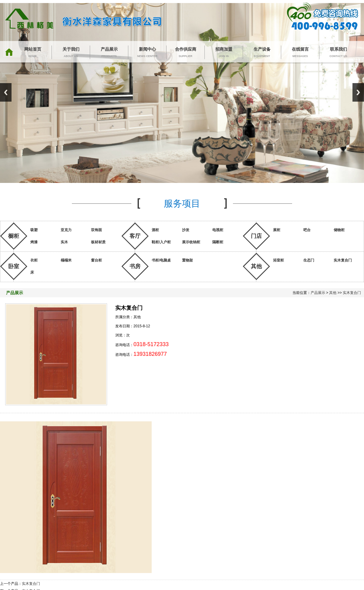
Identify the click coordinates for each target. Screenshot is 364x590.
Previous (6, 92)
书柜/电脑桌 (161, 260)
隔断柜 (218, 242)
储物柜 (339, 230)
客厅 (135, 236)
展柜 (277, 230)
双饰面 (96, 230)
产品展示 (109, 53)
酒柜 (155, 230)
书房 (135, 266)
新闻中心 (147, 53)
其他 (256, 266)
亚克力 (66, 230)
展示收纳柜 (191, 242)
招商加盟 (224, 53)
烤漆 (34, 242)
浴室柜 (278, 260)
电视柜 (218, 230)
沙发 (186, 230)
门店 (256, 236)
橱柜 (14, 236)
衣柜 (34, 260)
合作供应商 (185, 53)
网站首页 (33, 53)
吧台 (307, 230)
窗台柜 (96, 260)
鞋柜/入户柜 (161, 242)
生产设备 (262, 53)
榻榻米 (66, 260)
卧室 (14, 266)
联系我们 (338, 53)
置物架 (187, 260)
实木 (64, 242)
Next (358, 92)
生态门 (309, 260)
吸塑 (34, 230)
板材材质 (98, 242)
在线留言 (300, 53)
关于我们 (71, 53)
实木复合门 (343, 260)
